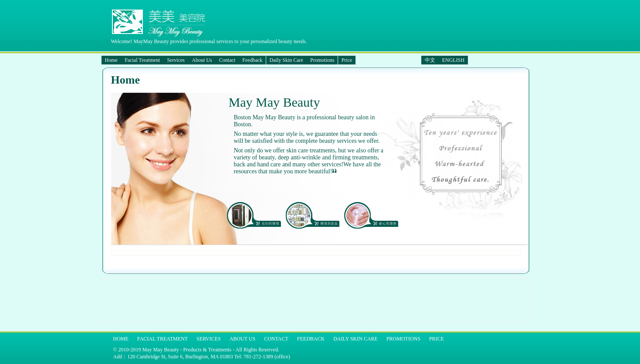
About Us (202, 60)
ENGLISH (453, 60)
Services (176, 60)
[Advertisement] (264, 300)
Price (347, 60)
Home (111, 60)
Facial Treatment (142, 60)
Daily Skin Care (286, 60)
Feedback (252, 60)
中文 (430, 60)
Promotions (322, 60)
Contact (227, 60)
